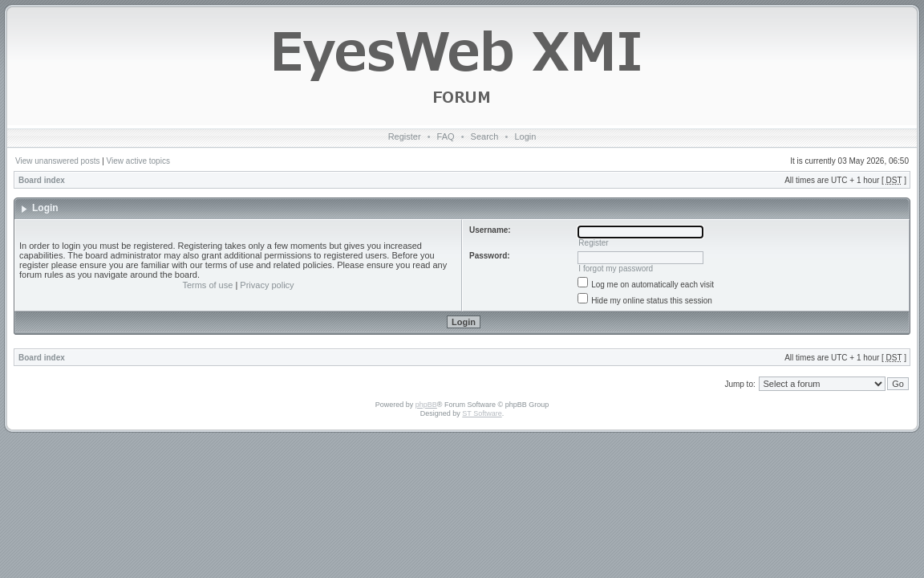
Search (485, 136)
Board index (42, 180)
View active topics (138, 161)
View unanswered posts (57, 161)
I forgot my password (616, 269)
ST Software (482, 413)
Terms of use (207, 285)
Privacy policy (267, 285)
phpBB (426, 405)
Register (405, 136)
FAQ (446, 136)
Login (525, 136)
